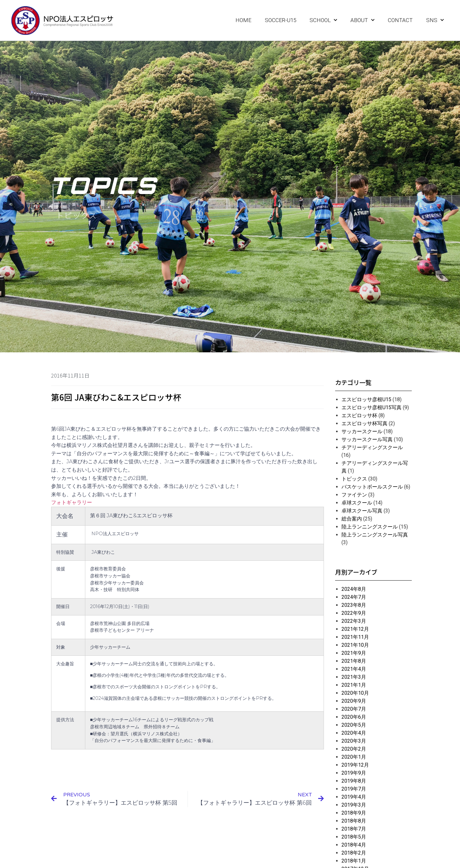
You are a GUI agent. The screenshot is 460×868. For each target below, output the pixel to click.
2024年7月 (354, 597)
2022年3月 (354, 621)
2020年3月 (354, 741)
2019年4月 (354, 797)
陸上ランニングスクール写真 (375, 535)
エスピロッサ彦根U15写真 (372, 407)
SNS (435, 20)
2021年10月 (355, 645)
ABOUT (362, 20)
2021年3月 (354, 677)
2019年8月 (354, 781)
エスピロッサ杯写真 (364, 423)
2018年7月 (354, 829)
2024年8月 (354, 589)
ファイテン (354, 495)
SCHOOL (323, 20)
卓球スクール (357, 503)
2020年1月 (354, 757)
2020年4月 (354, 733)
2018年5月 (354, 837)
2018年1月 (354, 861)
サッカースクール (362, 431)
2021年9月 (354, 653)
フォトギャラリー (72, 502)
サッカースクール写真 (367, 439)
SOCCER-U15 (280, 20)
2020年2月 (354, 749)
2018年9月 (354, 813)
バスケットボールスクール (372, 487)
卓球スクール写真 (362, 511)
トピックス (354, 479)
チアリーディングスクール (372, 447)
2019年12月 (355, 765)
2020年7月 (354, 709)
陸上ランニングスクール (370, 527)
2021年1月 (354, 685)
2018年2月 (354, 853)
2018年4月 (354, 845)
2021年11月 (355, 637)
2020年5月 (354, 725)
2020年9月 (354, 701)
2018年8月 (354, 821)
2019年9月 (354, 773)
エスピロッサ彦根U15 (366, 399)
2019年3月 (354, 805)
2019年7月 (354, 789)
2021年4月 (354, 669)
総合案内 (352, 519)
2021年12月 (355, 629)
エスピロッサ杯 (359, 415)
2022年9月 (354, 613)
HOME (243, 20)
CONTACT (400, 20)
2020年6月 (354, 717)
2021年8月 (354, 661)
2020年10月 (355, 693)
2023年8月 (354, 605)
